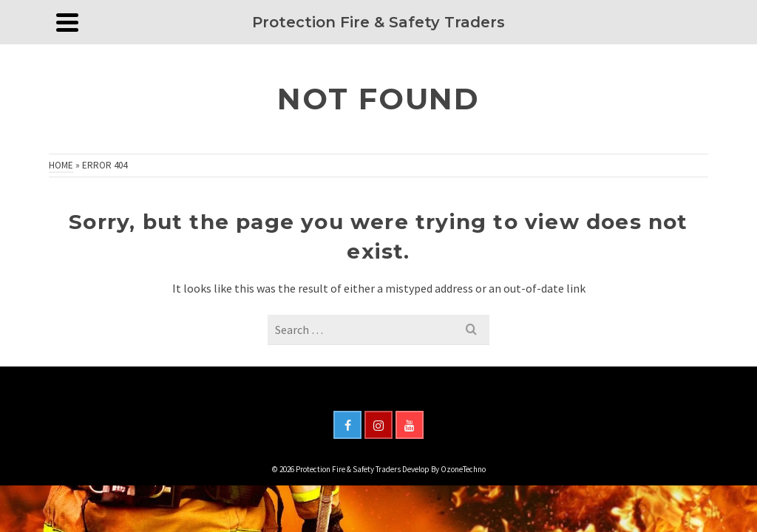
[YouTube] (410, 425)
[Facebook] (347, 425)
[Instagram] (378, 425)
